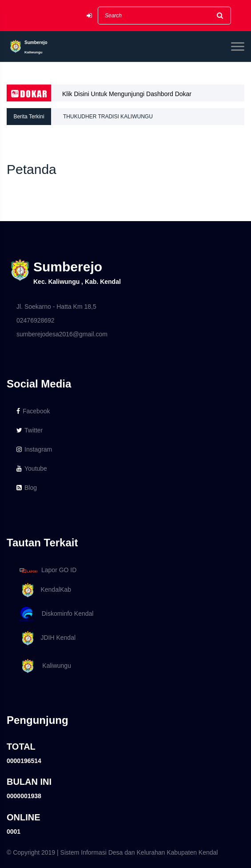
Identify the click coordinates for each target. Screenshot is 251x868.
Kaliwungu (44, 666)
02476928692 (36, 320)
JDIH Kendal (46, 638)
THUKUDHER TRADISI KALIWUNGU (108, 117)
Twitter (30, 430)
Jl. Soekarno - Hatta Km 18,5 (56, 307)
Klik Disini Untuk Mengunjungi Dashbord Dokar (127, 94)
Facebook (33, 411)
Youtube (32, 468)
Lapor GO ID (48, 570)
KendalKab (44, 590)
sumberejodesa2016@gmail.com (62, 334)
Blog (27, 488)
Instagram (34, 449)
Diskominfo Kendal (56, 614)
